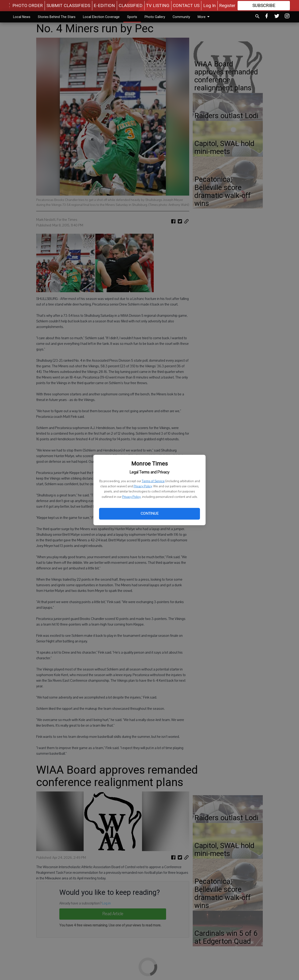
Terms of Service (153, 481)
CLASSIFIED (131, 5)
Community (181, 17)
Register (227, 5)
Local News (22, 17)
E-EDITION (104, 5)
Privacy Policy (143, 486)
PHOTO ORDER (28, 5)
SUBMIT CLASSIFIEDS (68, 5)
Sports (132, 17)
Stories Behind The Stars (57, 17)
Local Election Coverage (101, 17)
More (204, 17)
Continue (149, 514)
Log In (209, 5)
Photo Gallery (155, 17)
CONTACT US (186, 5)
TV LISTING (158, 5)
